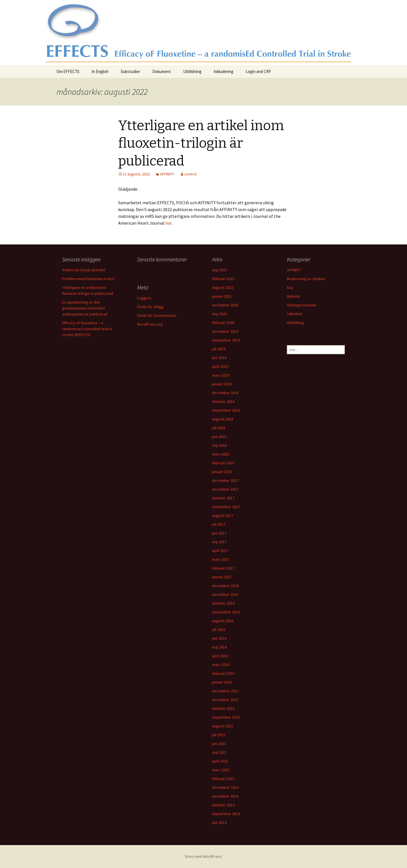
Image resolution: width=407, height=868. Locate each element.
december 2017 (225, 480)
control (190, 174)
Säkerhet (295, 314)
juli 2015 (219, 735)
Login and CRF (258, 71)
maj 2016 (219, 647)
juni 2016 (219, 638)
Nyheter (294, 296)
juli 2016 (219, 629)
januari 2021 (222, 296)
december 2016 (225, 586)
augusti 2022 (223, 287)
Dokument (162, 71)
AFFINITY (167, 174)
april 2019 (220, 366)
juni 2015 (219, 744)
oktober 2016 (223, 603)
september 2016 (226, 612)
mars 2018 (221, 454)
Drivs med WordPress (203, 856)
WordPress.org (150, 324)
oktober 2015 (223, 708)
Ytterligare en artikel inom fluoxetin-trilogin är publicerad (201, 143)
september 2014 (226, 814)
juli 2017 (219, 524)
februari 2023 (223, 279)
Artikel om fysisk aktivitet (84, 270)
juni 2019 (219, 358)
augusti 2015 (223, 726)
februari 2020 (223, 323)
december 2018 (225, 393)
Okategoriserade (302, 305)
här (168, 223)
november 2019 (225, 331)
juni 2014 (219, 822)
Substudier (130, 71)
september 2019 (226, 340)
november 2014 (225, 796)
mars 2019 (221, 375)
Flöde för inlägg (150, 307)
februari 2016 (223, 673)
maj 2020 (219, 314)
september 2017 (226, 507)
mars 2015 (221, 770)
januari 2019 (222, 384)
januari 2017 (222, 577)
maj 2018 (219, 445)
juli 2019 (219, 349)
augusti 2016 (223, 621)
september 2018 (226, 410)
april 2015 (220, 761)
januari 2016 (222, 682)
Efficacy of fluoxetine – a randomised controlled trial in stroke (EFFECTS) (87, 329)
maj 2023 (219, 270)
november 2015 (225, 700)
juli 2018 (219, 428)
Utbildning (192, 71)
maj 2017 (219, 542)
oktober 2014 (223, 805)
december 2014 (225, 787)
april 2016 (220, 656)
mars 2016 (221, 665)
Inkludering (224, 71)
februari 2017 (223, 568)
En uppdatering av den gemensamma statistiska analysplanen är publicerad (85, 308)
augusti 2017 (223, 515)
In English (100, 71)
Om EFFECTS (68, 71)
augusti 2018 (223, 419)
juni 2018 (219, 437)
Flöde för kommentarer (157, 315)
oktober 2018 (223, 401)
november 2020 (225, 305)
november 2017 (225, 489)
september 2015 (226, 717)
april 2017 (220, 551)
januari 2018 (222, 472)
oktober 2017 (223, 498)
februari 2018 (223, 463)
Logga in (144, 298)
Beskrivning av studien (306, 279)
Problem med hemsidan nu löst (88, 279)
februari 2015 (223, 779)
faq (290, 287)
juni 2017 (219, 533)
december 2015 (225, 691)
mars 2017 (221, 559)
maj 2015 (219, 752)
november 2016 (225, 594)
